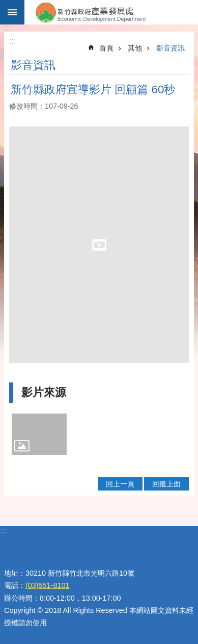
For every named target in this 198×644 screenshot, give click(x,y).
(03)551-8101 (47, 585)
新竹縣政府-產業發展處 (111, 12)
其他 (135, 48)
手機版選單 (12, 12)
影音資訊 (171, 48)
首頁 (106, 48)
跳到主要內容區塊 (5, 5)
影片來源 (44, 392)
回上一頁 (120, 484)
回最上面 (166, 484)
